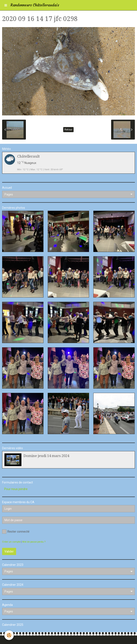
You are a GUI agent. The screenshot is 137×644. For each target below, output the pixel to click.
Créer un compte (11, 542)
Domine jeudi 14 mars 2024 (46, 456)
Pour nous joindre (16, 489)
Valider (9, 551)
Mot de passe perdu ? (34, 542)
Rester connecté (16, 532)
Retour (68, 130)
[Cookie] (9, 635)
